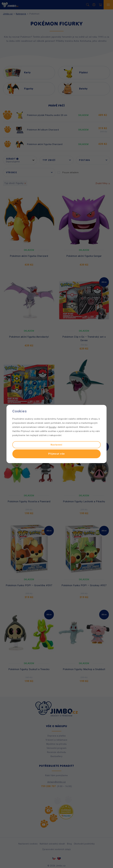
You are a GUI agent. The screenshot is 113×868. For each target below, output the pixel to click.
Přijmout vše (57, 454)
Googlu (52, 427)
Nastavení (56, 445)
